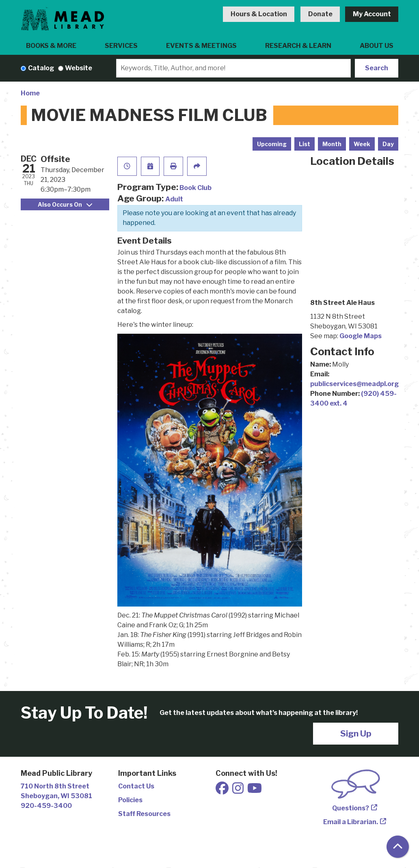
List (305, 144)
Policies (130, 800)
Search (377, 68)
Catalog (41, 68)
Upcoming (272, 144)
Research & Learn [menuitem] (298, 46)
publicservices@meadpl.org (354, 384)
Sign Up (356, 733)
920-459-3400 (46, 806)
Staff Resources (144, 814)
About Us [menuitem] (377, 46)
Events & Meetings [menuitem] (201, 46)
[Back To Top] (398, 847)
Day (388, 144)
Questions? (351, 808)
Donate (320, 14)
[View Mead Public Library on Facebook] (223, 791)
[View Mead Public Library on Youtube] (255, 791)
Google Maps (361, 336)
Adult (174, 199)
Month (332, 144)
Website (79, 68)
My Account (372, 14)
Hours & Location (259, 14)
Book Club (195, 188)
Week (362, 144)
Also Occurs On (65, 204)
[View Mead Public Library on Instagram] (239, 791)
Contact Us (136, 786)
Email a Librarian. (351, 822)
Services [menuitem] (121, 46)
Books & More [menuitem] (51, 46)
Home (30, 93)
